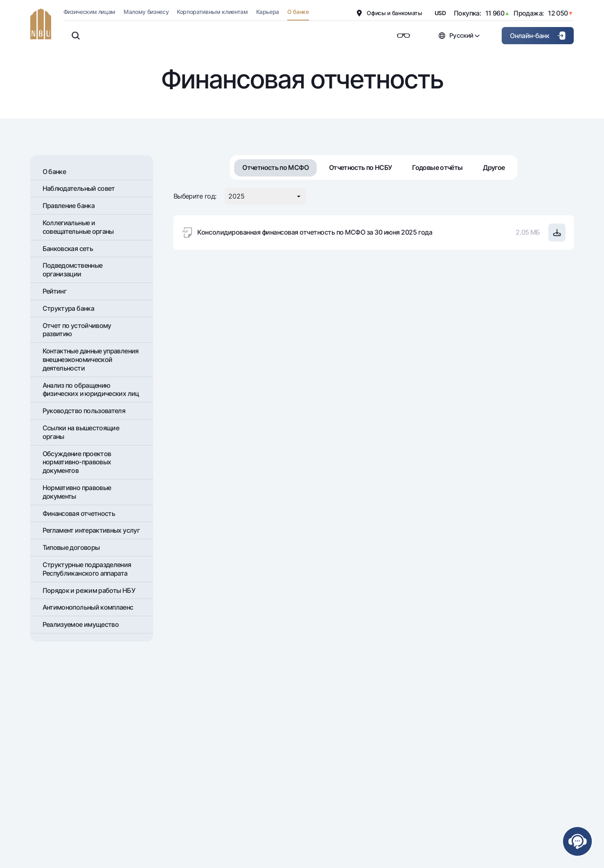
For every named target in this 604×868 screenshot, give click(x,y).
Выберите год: (195, 196)
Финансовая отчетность (79, 513)
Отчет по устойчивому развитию (77, 330)
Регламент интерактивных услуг (91, 530)
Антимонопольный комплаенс (88, 607)
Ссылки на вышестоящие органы (81, 432)
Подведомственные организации (73, 270)
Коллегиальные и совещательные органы (78, 227)
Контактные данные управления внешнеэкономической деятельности (91, 359)
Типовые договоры (71, 547)
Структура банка (68, 308)
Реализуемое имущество (81, 624)
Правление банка (69, 206)
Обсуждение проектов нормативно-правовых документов (77, 462)
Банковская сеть (68, 249)
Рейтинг (55, 291)
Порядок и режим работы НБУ (89, 590)
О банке (54, 172)
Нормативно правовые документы (77, 492)
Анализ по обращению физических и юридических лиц (91, 390)
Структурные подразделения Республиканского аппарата (87, 569)
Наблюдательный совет (79, 188)
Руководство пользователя (84, 411)
